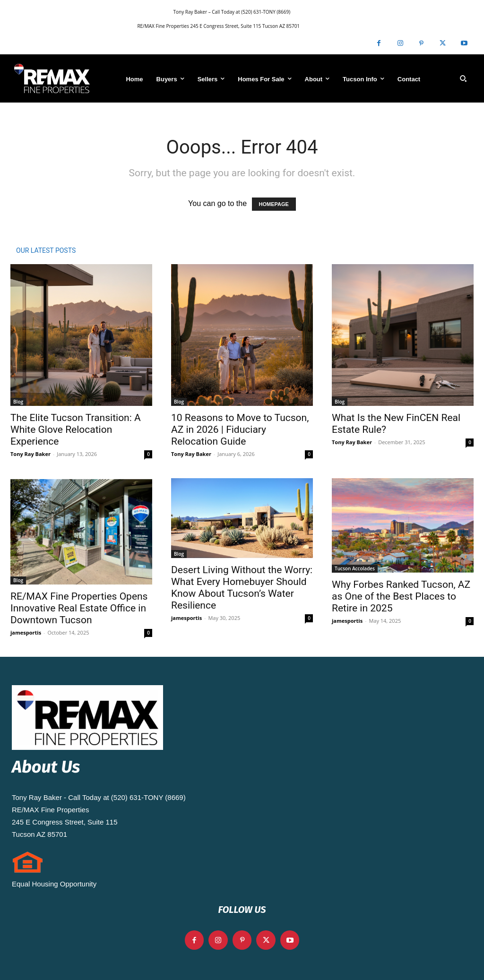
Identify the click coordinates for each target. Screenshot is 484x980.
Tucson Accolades (355, 568)
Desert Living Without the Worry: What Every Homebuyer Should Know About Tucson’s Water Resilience (242, 588)
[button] (463, 78)
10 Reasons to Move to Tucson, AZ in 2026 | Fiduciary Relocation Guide (240, 430)
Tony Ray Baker (30, 454)
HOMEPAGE (274, 204)
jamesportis (26, 632)
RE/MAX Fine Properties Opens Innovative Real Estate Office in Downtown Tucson (79, 608)
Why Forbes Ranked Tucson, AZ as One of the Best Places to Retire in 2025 (401, 596)
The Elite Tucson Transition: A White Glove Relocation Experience (76, 430)
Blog (18, 402)
